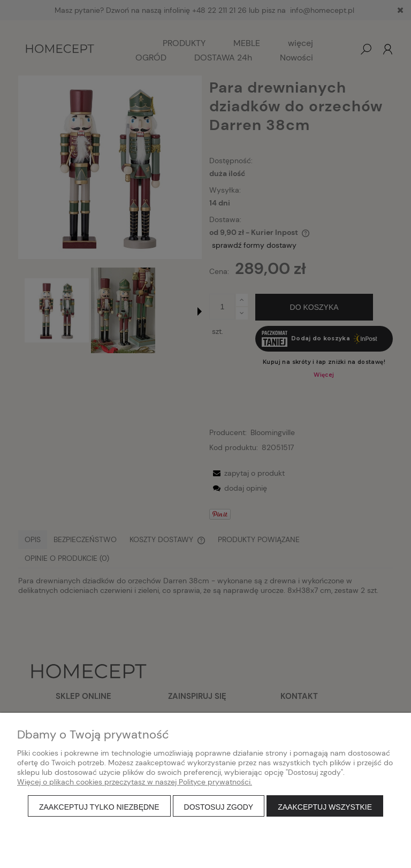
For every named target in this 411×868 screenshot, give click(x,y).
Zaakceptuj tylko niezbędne (99, 807)
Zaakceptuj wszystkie (325, 807)
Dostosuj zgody (219, 807)
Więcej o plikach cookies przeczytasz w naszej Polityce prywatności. (135, 782)
